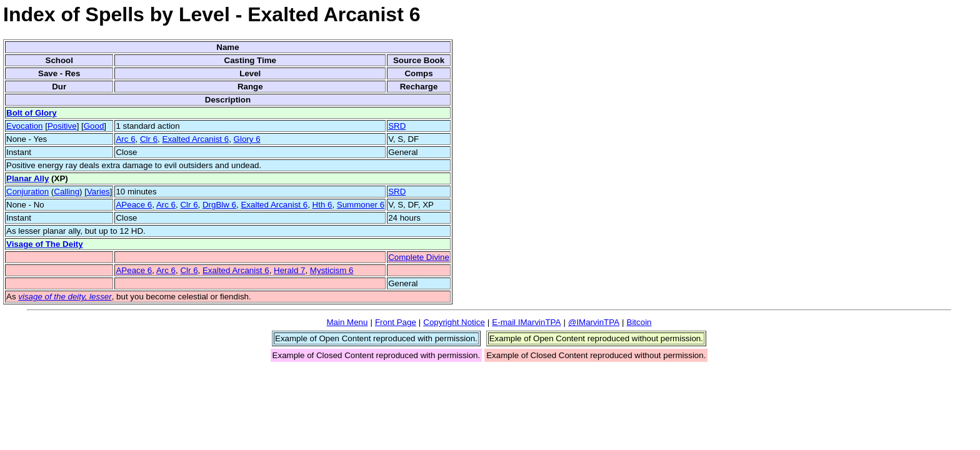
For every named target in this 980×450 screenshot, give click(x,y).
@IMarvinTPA (594, 322)
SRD (397, 126)
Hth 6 (322, 205)
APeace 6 (134, 205)
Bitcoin (639, 322)
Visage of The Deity (45, 244)
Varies (98, 192)
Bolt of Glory (32, 113)
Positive (62, 126)
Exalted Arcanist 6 (196, 139)
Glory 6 (247, 139)
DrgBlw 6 (219, 205)
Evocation (25, 126)
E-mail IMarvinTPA (526, 322)
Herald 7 (289, 270)
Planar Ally (27, 178)
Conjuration (27, 192)
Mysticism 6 (332, 270)
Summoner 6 (361, 205)
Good (94, 126)
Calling (67, 192)
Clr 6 (149, 139)
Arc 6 (125, 139)
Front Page (396, 322)
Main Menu (347, 322)
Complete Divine (419, 257)
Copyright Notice (454, 322)
